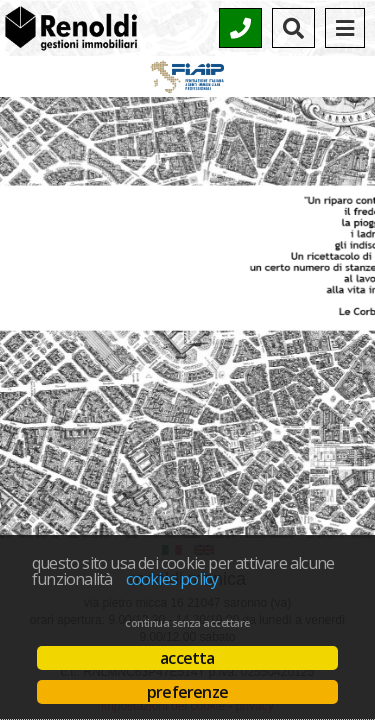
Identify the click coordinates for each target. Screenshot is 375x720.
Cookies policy (172, 579)
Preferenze (187, 692)
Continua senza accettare (187, 623)
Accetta (187, 658)
